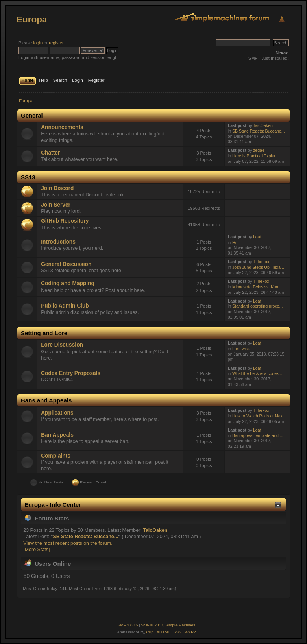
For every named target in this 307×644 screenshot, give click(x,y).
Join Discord (57, 188)
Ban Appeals (57, 435)
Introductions (58, 242)
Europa (32, 19)
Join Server (56, 205)
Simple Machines (180, 625)
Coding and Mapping (68, 283)
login (38, 43)
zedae (259, 150)
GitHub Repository (65, 221)
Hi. (235, 242)
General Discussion (66, 264)
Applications (57, 413)
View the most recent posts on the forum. (68, 543)
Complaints (56, 456)
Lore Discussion (62, 345)
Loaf (257, 237)
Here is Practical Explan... (256, 156)
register (56, 43)
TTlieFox (261, 262)
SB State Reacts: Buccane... (259, 131)
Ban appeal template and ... (258, 435)
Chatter (50, 153)
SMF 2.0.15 (128, 625)
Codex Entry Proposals (71, 373)
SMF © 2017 (152, 625)
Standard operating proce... (257, 306)
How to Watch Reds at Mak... (259, 416)
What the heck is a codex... (257, 373)
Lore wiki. (241, 349)
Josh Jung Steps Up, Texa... (258, 267)
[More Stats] (36, 550)
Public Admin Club (65, 306)
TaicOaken (263, 125)
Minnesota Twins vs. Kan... (257, 287)
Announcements (62, 127)
